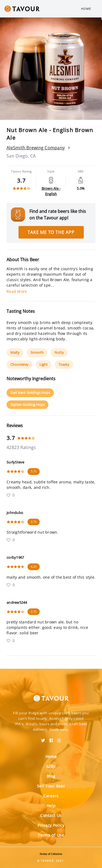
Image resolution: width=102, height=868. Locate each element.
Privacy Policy (51, 825)
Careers (51, 796)
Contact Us (51, 815)
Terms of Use (51, 835)
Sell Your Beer (51, 786)
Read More (17, 291)
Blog (51, 776)
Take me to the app (51, 232)
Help (51, 806)
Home (86, 9)
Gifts (51, 766)
